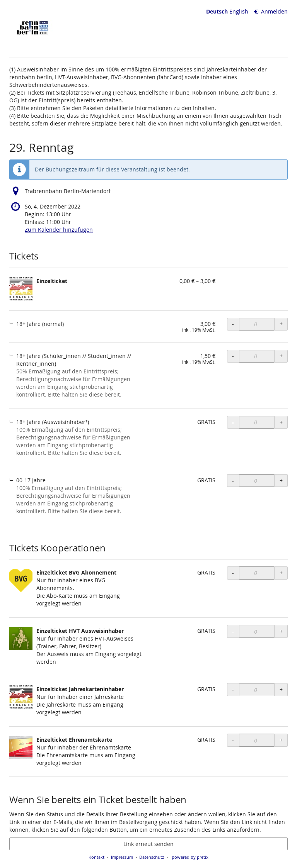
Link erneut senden (148, 844)
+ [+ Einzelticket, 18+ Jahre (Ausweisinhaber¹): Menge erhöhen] (281, 422)
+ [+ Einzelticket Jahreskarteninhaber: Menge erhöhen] (281, 689)
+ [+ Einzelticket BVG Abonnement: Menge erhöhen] (281, 573)
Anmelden (271, 11)
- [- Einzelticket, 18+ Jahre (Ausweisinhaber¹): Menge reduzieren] (233, 422)
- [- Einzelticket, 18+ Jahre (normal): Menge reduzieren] (233, 324)
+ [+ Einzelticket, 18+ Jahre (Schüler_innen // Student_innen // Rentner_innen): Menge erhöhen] (281, 356)
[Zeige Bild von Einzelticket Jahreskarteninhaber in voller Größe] (21, 697)
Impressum (122, 857)
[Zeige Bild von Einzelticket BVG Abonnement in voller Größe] (21, 580)
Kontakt (96, 857)
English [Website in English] (239, 11)
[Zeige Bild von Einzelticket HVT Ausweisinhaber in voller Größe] (21, 639)
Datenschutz (152, 857)
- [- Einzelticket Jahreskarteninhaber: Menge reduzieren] (233, 689)
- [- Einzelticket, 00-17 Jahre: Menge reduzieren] (233, 481)
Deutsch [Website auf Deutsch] (217, 11)
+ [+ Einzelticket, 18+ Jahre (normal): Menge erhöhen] (281, 324)
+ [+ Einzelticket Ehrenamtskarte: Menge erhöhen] (281, 740)
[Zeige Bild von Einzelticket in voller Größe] (21, 289)
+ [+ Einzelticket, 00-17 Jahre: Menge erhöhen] (281, 481)
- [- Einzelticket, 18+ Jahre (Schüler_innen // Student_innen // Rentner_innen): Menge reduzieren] (233, 356)
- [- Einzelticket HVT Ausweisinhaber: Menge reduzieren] (233, 631)
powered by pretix (190, 857)
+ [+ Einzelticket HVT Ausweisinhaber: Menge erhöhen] (281, 631)
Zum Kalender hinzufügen (59, 230)
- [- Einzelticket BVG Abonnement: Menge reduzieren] (233, 573)
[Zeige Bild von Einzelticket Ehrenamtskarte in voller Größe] (21, 748)
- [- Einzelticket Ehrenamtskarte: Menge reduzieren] (233, 740)
